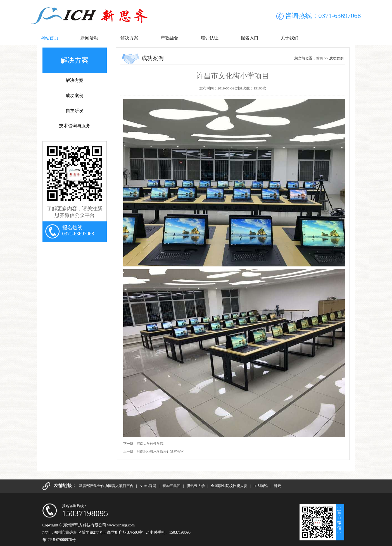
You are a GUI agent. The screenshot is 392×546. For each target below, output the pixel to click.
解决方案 (129, 38)
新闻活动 (89, 38)
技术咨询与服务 (75, 126)
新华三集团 (172, 486)
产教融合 (169, 38)
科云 (277, 486)
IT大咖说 (261, 486)
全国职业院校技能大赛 (230, 486)
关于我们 (289, 38)
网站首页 (49, 38)
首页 (320, 58)
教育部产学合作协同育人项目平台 (107, 486)
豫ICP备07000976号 (59, 540)
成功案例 (75, 95)
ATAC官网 (148, 486)
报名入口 (250, 38)
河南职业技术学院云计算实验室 (160, 452)
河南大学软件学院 (150, 444)
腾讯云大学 (196, 486)
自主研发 (75, 111)
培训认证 (210, 38)
